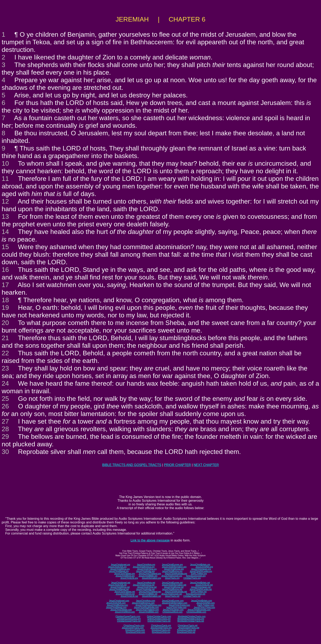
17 (5, 285)
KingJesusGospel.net (196, 594)
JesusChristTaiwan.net (125, 592)
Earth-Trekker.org (199, 574)
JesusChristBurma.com (117, 605)
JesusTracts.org (172, 578)
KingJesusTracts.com (135, 630)
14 (5, 232)
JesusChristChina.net (147, 587)
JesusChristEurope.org (172, 565)
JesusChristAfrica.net (120, 587)
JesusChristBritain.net (200, 583)
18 (5, 300)
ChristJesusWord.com (173, 612)
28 (5, 429)
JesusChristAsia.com (145, 601)
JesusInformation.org (151, 578)
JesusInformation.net (151, 596)
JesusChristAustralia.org (176, 574)
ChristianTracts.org (192, 578)
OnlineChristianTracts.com (159, 616)
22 (5, 353)
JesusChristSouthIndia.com (146, 607)
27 (5, 421)
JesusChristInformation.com (175, 603)
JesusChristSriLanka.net (201, 589)
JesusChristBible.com (149, 612)
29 (5, 437)
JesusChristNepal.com (116, 607)
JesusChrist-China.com (204, 607)
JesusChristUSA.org (117, 567)
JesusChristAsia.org (146, 565)
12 (5, 201)
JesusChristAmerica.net (144, 585)
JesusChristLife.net (204, 585)
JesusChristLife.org (129, 578)
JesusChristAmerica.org (144, 567)
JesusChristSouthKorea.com (148, 605)
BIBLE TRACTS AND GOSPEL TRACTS (132, 465)
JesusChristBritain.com (201, 601)
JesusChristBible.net (148, 594)
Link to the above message (150, 540)
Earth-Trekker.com (206, 605)
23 (5, 368)
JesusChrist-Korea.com (179, 605)
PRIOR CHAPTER (177, 465)
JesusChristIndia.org (145, 571)
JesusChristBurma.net (172, 589)
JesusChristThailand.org (150, 574)
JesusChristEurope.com (173, 601)
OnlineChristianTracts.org (159, 619)
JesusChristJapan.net (201, 587)
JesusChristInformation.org (174, 567)
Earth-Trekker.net (199, 592)
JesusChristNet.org (204, 567)
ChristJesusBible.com (196, 612)
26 (5, 406)
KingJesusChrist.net (186, 632)
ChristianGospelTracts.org (129, 619)
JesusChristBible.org (148, 576)
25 (5, 399)
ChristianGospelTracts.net (129, 621)
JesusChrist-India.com (176, 607)
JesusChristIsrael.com (119, 601)
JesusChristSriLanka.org (201, 571)
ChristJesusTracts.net (188, 625)
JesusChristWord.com (125, 612)
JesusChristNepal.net (119, 589)
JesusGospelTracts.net (189, 628)
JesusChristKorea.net (174, 587)
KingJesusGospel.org (196, 576)
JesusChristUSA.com (116, 603)
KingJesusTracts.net (186, 630)
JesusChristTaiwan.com (121, 610)
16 (5, 270)
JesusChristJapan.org (201, 569)
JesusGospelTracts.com (133, 628)
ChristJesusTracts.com (134, 625)
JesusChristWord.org (125, 576)
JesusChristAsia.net (146, 583)
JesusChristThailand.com (147, 610)
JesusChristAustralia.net (176, 592)
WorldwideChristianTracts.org (191, 619)
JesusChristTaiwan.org (125, 574)
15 (5, 247)
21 (5, 338)
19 (5, 308)
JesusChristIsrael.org (120, 565)
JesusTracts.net (172, 596)
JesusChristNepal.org (119, 571)
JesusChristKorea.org (174, 569)
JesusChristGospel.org (172, 576)
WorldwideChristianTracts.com (192, 616)
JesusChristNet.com (205, 603)
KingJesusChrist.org (161, 632)
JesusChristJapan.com (173, 610)
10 (5, 163)
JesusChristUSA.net (117, 585)
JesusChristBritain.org (200, 565)
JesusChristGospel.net (172, 594)
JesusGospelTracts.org (161, 628)
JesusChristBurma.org (172, 571)
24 (5, 383)
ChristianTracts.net (192, 596)
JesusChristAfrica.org (120, 569)
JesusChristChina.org (147, 569)
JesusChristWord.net (125, 594)
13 (5, 217)
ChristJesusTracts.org (161, 625)
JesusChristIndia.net (145, 589)
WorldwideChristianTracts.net (191, 621)
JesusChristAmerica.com (143, 603)
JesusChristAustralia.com (199, 610)
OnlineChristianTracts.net (159, 621)
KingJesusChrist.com (135, 632)
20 (5, 323)
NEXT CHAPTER (206, 465)
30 (5, 452)
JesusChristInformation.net (174, 585)
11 (5, 179)
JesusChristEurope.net (172, 583)
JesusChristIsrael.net (120, 583)
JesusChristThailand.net (150, 592)
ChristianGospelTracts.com (128, 616)
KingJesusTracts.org (161, 630)
